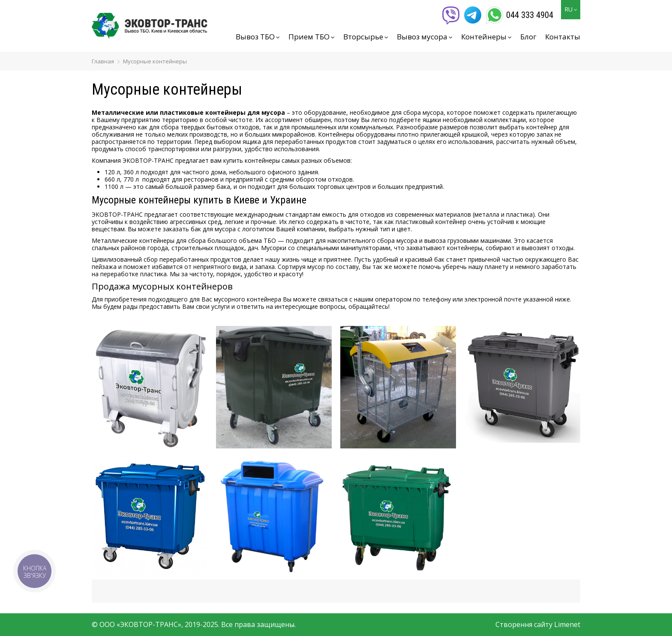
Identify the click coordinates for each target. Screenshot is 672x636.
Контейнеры (486, 37)
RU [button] (571, 9)
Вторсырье (366, 37)
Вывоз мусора (425, 37)
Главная (103, 61)
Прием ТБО (312, 37)
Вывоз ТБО (258, 37)
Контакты (563, 37)
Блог (528, 37)
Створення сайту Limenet (538, 624)
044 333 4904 (530, 15)
